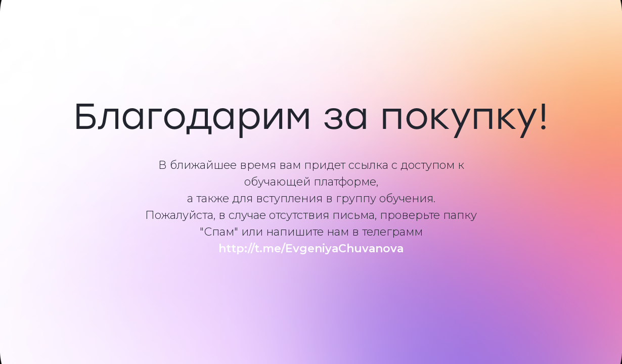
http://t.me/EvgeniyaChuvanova (311, 248)
